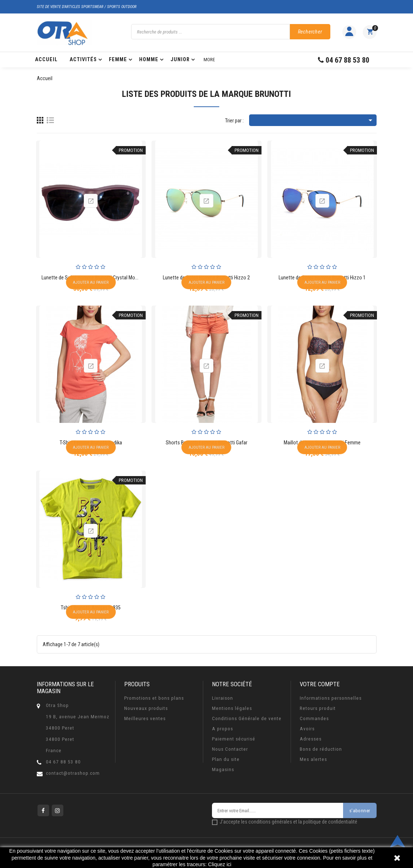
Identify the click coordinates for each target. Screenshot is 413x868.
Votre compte (320, 684)
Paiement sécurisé (234, 739)
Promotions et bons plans (154, 698)
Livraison (223, 698)
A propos (223, 729)
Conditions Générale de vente (247, 718)
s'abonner (360, 811)
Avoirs (307, 729)
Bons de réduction (321, 749)
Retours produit (318, 708)
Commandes (314, 718)
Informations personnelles (331, 698)
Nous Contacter (230, 749)
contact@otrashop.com (73, 773)
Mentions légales (232, 708)
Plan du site (226, 759)
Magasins (223, 769)
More (209, 60)
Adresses (311, 739)
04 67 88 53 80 (63, 762)
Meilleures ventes (145, 718)
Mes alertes (313, 759)
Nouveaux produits (146, 708)
